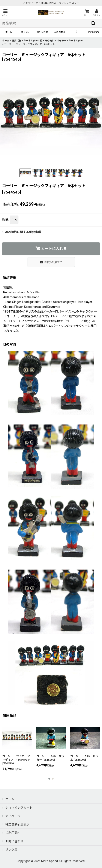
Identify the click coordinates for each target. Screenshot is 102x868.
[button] (5, 13)
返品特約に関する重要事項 (22, 232)
